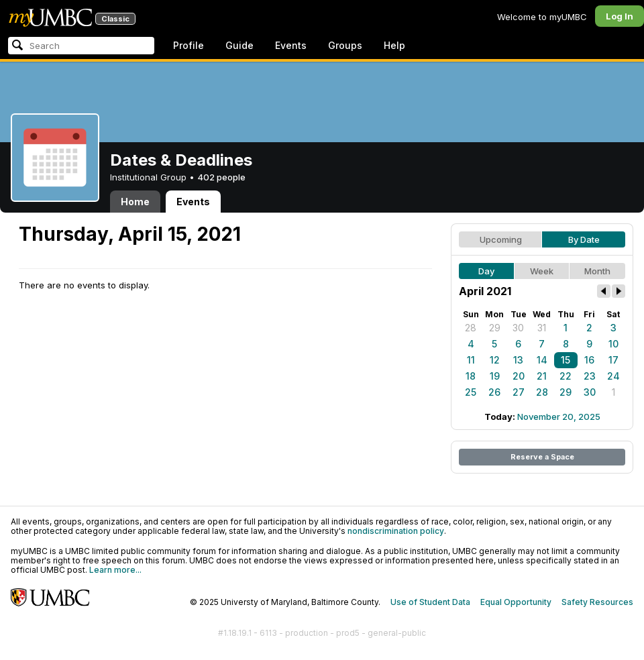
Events (291, 45)
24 (613, 376)
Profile (189, 45)
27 (519, 392)
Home (135, 202)
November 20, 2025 (559, 417)
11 (471, 360)
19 (495, 376)
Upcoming (501, 239)
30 (518, 328)
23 (590, 376)
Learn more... (115, 570)
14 (542, 360)
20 (519, 376)
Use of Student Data (430, 602)
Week (542, 271)
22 (566, 376)
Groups (345, 45)
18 (471, 376)
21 (542, 376)
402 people (221, 177)
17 (613, 360)
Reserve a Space (542, 457)
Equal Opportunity (516, 602)
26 (494, 392)
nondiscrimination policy (396, 531)
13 (518, 360)
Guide (239, 45)
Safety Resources (597, 602)
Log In (620, 16)
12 (495, 360)
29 (495, 328)
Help (394, 45)
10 (613, 344)
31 (542, 328)
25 (471, 392)
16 (589, 360)
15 (566, 360)
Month (597, 271)
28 (471, 328)
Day (486, 271)
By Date (584, 239)
